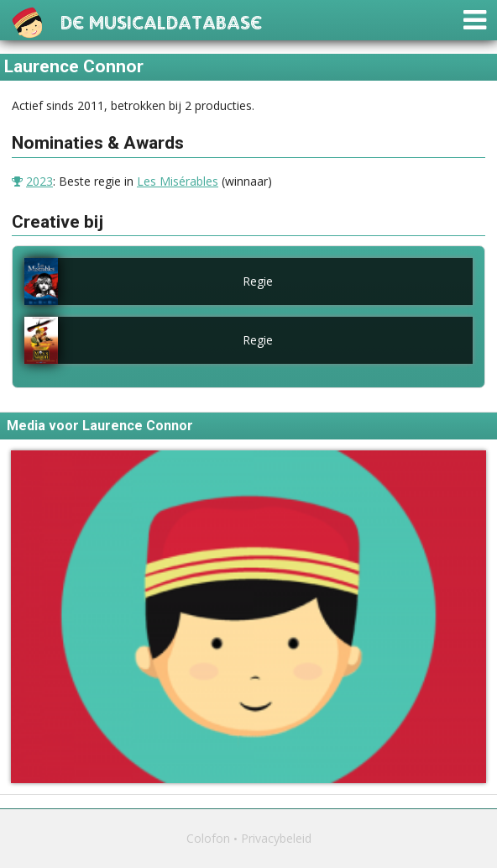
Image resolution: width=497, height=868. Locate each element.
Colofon (208, 838)
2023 (39, 181)
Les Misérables (178, 181)
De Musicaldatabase (161, 21)
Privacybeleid (276, 838)
